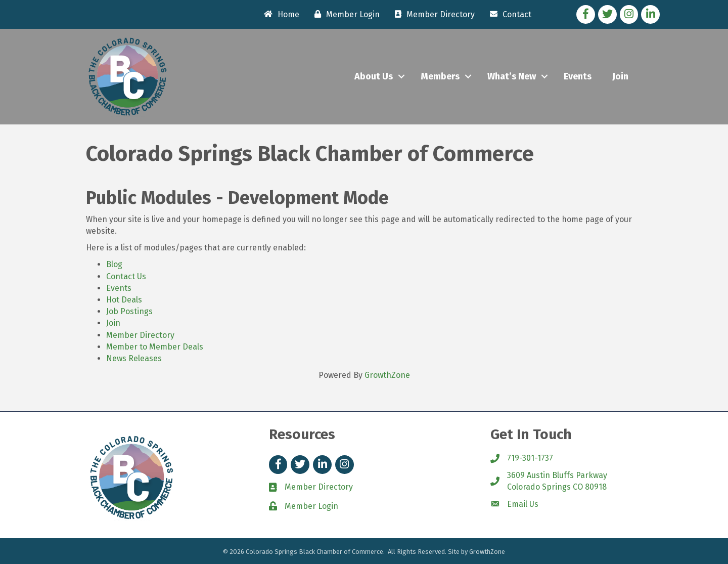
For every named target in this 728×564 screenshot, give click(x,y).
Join (620, 76)
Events (578, 76)
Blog (114, 264)
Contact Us (126, 276)
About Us (374, 76)
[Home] (279, 14)
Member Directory (140, 335)
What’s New (512, 76)
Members (440, 76)
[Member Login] (345, 14)
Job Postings (129, 311)
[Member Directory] (432, 14)
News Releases (134, 358)
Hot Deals (124, 300)
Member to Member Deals (155, 347)
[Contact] (508, 14)
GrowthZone (387, 375)
